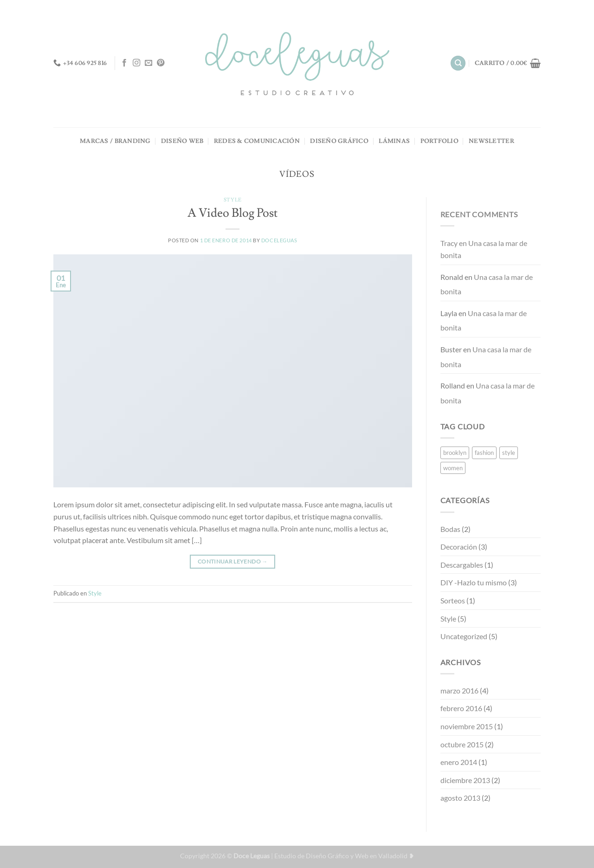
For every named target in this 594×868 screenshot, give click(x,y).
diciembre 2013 (465, 780)
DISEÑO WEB (182, 141)
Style (233, 200)
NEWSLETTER (491, 141)
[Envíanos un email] (148, 63)
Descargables (462, 565)
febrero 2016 (461, 708)
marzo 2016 (459, 690)
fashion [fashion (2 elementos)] (484, 453)
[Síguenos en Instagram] (136, 63)
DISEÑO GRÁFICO (339, 141)
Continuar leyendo (233, 561)
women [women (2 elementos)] (453, 468)
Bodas (450, 529)
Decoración (459, 547)
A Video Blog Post (232, 213)
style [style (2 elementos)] (509, 453)
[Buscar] (458, 63)
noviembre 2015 (467, 726)
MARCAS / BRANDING (115, 141)
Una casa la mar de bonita (484, 249)
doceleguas (279, 240)
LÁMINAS (394, 141)
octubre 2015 (462, 744)
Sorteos (453, 600)
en (454, 243)
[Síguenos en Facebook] (124, 63)
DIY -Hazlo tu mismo (474, 582)
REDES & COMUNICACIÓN (257, 141)
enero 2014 (459, 762)
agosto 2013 (460, 798)
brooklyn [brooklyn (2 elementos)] (455, 453)
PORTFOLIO (439, 141)
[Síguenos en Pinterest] (161, 63)
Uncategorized (464, 636)
